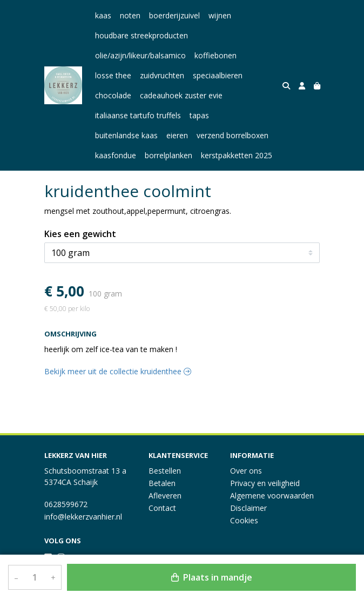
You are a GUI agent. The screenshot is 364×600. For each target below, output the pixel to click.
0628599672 (66, 504)
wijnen (220, 15)
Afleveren (165, 495)
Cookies (244, 520)
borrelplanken (168, 155)
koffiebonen (215, 55)
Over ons (246, 471)
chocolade (113, 95)
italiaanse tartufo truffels (138, 115)
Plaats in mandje (212, 577)
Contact (162, 508)
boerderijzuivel (174, 15)
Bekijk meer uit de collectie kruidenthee (118, 371)
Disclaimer (248, 508)
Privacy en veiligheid (265, 483)
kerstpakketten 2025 (237, 155)
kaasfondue (116, 155)
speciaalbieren (218, 75)
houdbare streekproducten (141, 35)
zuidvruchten (162, 75)
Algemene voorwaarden (272, 495)
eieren (177, 135)
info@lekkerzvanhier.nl (83, 517)
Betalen (162, 483)
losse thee (113, 75)
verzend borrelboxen (232, 135)
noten (130, 15)
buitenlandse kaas (126, 135)
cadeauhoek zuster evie (181, 95)
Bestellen (165, 471)
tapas (199, 115)
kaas (103, 15)
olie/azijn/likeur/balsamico (140, 55)
